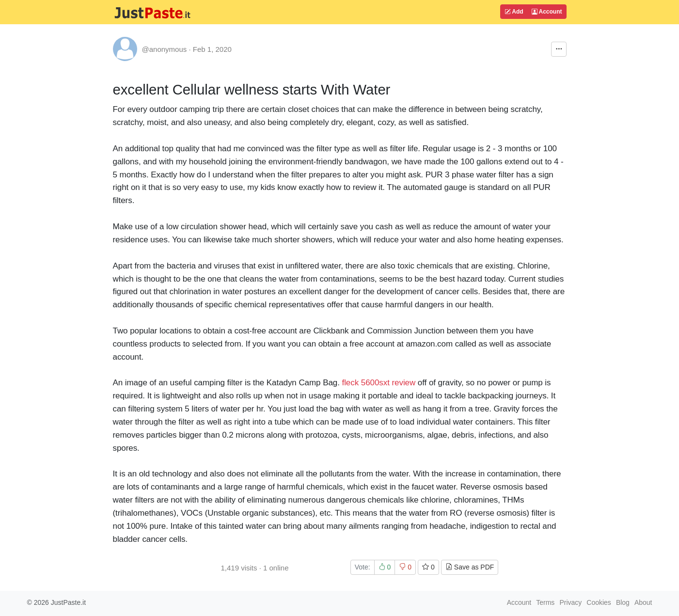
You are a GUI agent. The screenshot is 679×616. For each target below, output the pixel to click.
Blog (623, 602)
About (643, 602)
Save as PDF (470, 567)
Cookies (599, 602)
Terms (545, 602)
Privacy (570, 602)
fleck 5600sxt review (379, 383)
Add (514, 12)
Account (547, 12)
